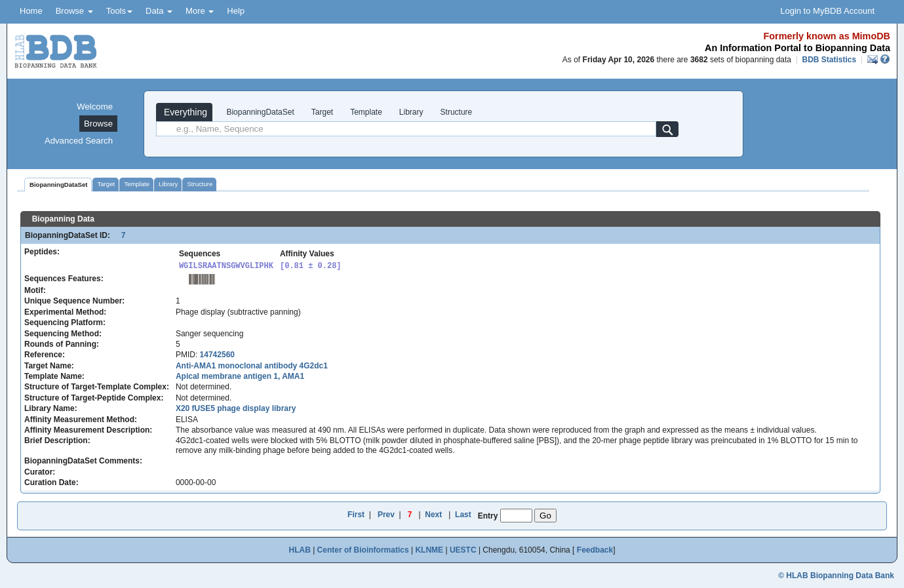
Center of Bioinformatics (363, 550)
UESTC (463, 550)
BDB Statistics (829, 60)
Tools (119, 11)
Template (366, 112)
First (356, 515)
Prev (386, 515)
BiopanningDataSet (259, 112)
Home (31, 11)
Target (322, 112)
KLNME (429, 550)
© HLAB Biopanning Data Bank (836, 576)
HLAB (299, 550)
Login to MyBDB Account (827, 11)
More (200, 11)
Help (236, 11)
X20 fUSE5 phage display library (236, 408)
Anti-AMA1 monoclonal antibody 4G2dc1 (252, 366)
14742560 (217, 355)
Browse (74, 11)
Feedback (595, 550)
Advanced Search (79, 141)
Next (433, 515)
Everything (184, 112)
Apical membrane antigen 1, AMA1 (240, 376)
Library (411, 112)
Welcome (95, 107)
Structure (457, 112)
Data (159, 11)
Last (463, 515)
